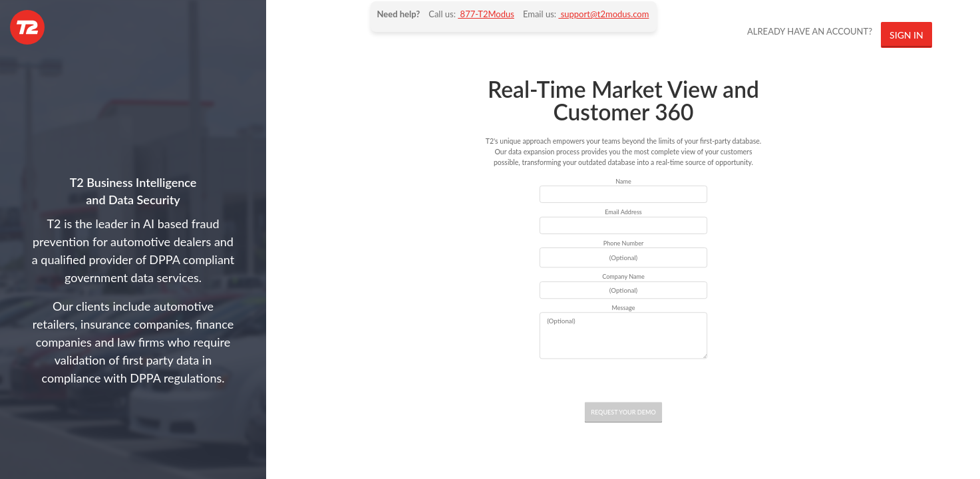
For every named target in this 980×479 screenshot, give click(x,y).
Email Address (623, 211)
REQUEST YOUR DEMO (623, 411)
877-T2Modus (486, 14)
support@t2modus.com (603, 14)
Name (623, 181)
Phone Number (623, 242)
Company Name (623, 276)
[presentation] (623, 381)
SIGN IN (906, 35)
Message (623, 307)
